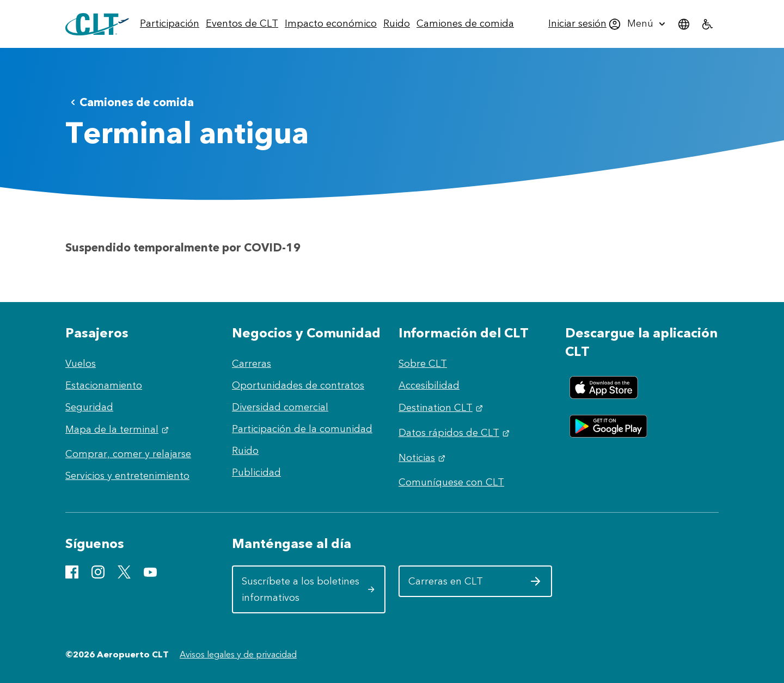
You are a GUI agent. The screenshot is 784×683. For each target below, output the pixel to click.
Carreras (252, 364)
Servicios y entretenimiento (127, 476)
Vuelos (81, 364)
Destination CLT (442, 408)
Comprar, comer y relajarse (128, 454)
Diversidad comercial (280, 407)
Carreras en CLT (475, 585)
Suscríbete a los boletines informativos (308, 589)
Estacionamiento (104, 385)
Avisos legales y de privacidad (238, 654)
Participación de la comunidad (302, 429)
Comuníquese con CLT (451, 482)
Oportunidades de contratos (298, 385)
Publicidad (256, 472)
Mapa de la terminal (118, 429)
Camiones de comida (130, 102)
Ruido (245, 451)
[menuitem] (170, 24)
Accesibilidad (429, 385)
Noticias (423, 458)
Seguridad (89, 407)
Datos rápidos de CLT (455, 433)
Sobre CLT (423, 364)
